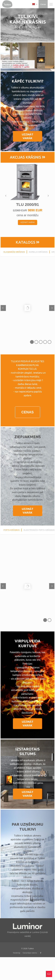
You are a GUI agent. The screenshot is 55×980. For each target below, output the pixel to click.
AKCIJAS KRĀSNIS (28, 157)
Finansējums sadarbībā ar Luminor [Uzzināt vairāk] (27, 932)
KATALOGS (28, 242)
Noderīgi (16, 953)
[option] (28, 196)
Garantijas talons (30, 953)
